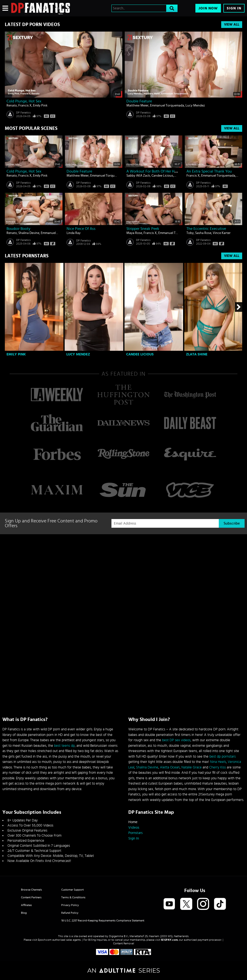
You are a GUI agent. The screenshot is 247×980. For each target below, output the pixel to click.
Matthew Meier (137, 106)
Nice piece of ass (81, 229)
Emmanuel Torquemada (167, 106)
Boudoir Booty (18, 229)
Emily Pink (40, 106)
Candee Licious (162, 176)
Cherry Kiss (217, 767)
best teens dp (64, 746)
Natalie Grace (192, 767)
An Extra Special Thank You (209, 171)
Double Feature (139, 101)
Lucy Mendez (195, 106)
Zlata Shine (197, 354)
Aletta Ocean (170, 767)
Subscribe (232, 523)
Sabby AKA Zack (138, 176)
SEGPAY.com (169, 940)
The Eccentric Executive (206, 229)
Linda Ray (74, 233)
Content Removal (124, 943)
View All (232, 25)
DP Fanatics (23, 113)
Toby (190, 233)
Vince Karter (222, 233)
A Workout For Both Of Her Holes (154, 171)
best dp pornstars (223, 757)
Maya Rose (134, 233)
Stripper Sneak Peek (143, 229)
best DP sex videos (176, 740)
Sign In (234, 8)
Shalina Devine (29, 233)
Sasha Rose (203, 233)
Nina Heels (218, 762)
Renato (12, 106)
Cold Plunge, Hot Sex (24, 101)
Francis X (25, 106)
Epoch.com (45, 940)
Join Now (208, 8)
